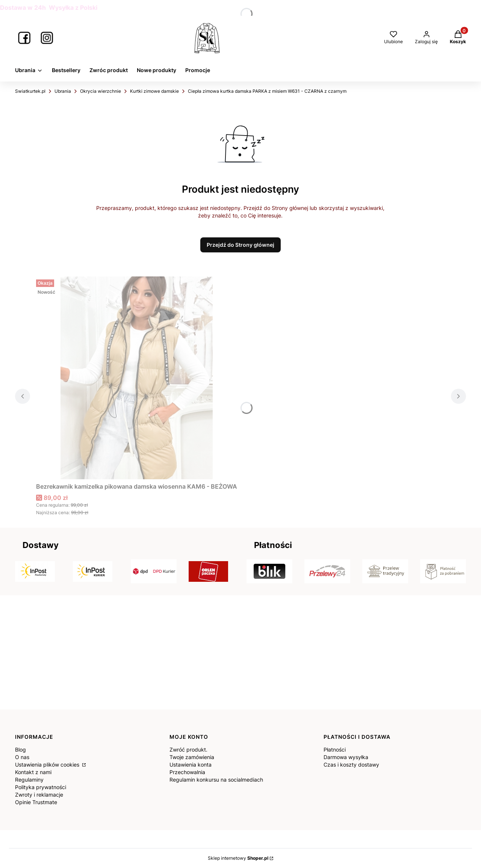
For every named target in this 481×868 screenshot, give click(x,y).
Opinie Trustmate (36, 802)
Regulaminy (29, 780)
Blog (20, 749)
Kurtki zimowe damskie (154, 91)
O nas (22, 757)
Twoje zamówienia (192, 757)
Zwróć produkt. (188, 749)
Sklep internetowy (238, 858)
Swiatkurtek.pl (30, 91)
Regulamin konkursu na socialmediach (216, 780)
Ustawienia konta (191, 765)
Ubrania (63, 91)
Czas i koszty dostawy (351, 765)
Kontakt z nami (33, 772)
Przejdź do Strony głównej (240, 245)
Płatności (335, 749)
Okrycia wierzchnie (101, 91)
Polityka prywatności (41, 787)
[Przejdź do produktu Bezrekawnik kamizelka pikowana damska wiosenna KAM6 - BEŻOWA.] (137, 378)
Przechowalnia (187, 772)
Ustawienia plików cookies (48, 765)
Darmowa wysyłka (346, 757)
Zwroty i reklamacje (39, 795)
